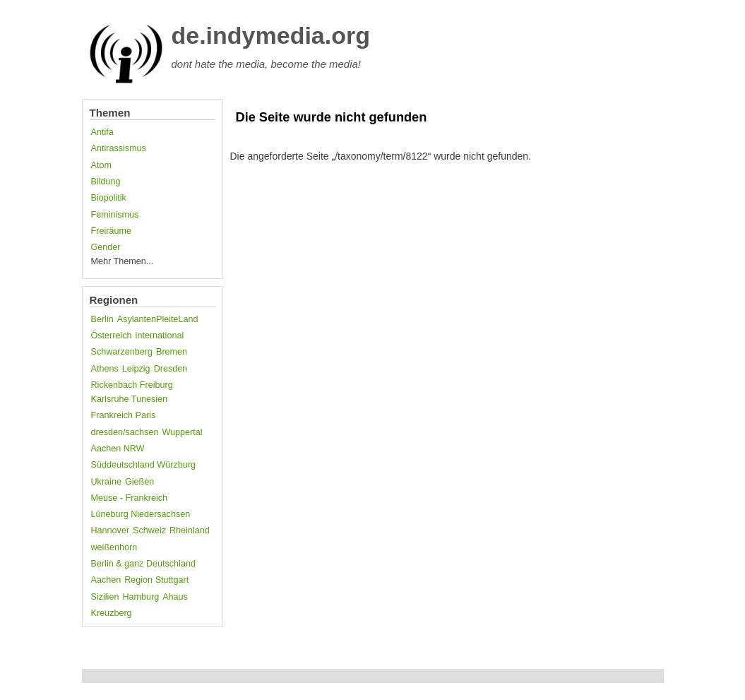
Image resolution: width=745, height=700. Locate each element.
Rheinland (190, 530)
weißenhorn (114, 547)
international (160, 336)
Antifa (102, 132)
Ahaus (175, 597)
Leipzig (136, 369)
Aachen (106, 580)
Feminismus (115, 215)
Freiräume (111, 231)
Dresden (171, 369)
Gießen (139, 482)
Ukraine (106, 482)
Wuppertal (182, 432)
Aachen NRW (118, 449)
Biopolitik (109, 198)
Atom (101, 165)
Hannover (111, 530)
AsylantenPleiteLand (158, 319)
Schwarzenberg (122, 352)
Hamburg (141, 597)
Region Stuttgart (156, 580)
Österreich (112, 336)
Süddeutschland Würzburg (143, 465)
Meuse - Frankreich (129, 498)
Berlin (102, 319)
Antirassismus (119, 148)
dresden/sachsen (125, 432)
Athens (105, 369)
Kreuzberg (112, 613)
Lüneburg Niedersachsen (141, 514)
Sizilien (105, 597)
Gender (106, 247)
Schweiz (149, 530)
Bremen (172, 352)
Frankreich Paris (124, 415)
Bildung (106, 182)
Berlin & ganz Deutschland (143, 564)
